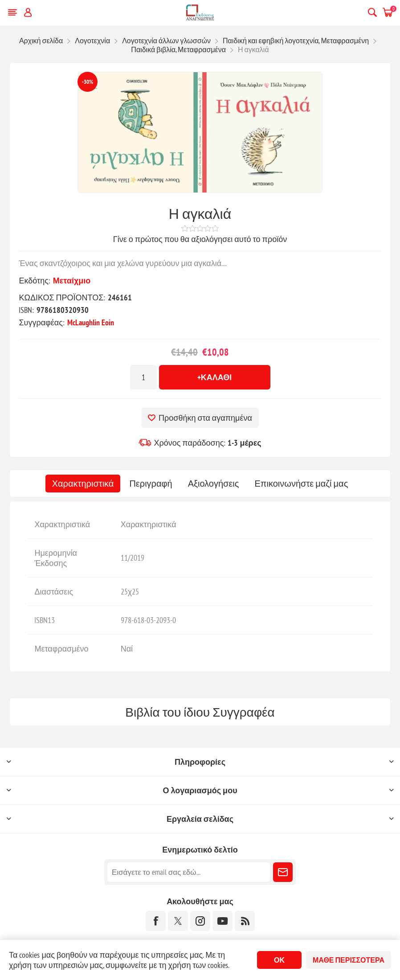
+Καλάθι (215, 377)
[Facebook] (156, 921)
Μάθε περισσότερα (349, 960)
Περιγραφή (151, 484)
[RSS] (245, 921)
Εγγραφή (283, 872)
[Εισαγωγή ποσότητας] (143, 377)
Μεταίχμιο (72, 281)
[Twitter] (178, 921)
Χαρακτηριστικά (83, 484)
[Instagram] (200, 921)
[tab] (83, 484)
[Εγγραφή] (189, 872)
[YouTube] (222, 921)
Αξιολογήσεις (214, 484)
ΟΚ (279, 960)
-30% (88, 82)
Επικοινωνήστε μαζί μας (301, 484)
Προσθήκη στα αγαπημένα (205, 418)
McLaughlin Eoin (91, 322)
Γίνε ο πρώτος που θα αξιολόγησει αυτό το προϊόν (200, 239)
